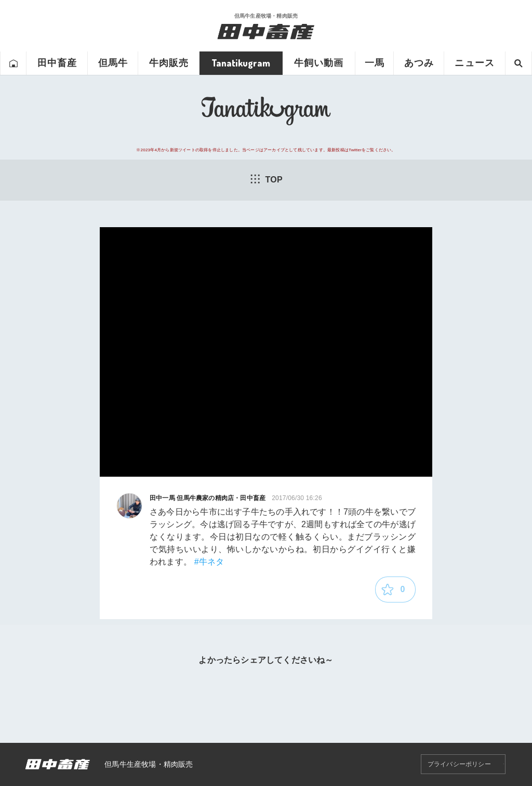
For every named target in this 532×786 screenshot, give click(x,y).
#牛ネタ (209, 562)
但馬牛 (113, 63)
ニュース (474, 63)
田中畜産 (57, 63)
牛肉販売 (169, 63)
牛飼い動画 (319, 63)
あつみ (419, 63)
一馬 (375, 63)
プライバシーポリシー (459, 764)
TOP (266, 179)
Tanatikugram (241, 63)
